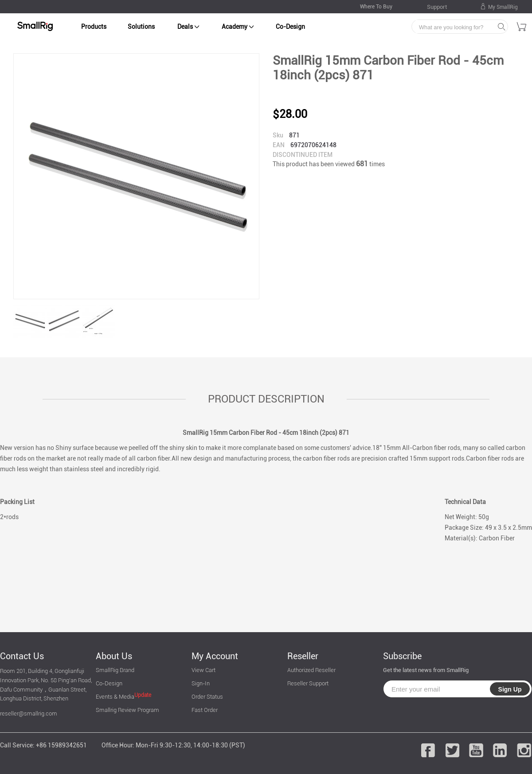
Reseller (303, 656)
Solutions (141, 27)
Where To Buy (376, 7)
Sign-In (201, 683)
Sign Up (510, 689)
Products (94, 27)
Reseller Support (308, 683)
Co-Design (290, 27)
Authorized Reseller (311, 670)
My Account (215, 656)
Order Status (207, 697)
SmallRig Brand (115, 670)
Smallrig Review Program (127, 710)
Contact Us (22, 656)
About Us (114, 656)
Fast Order (205, 710)
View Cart (203, 670)
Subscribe (402, 656)
